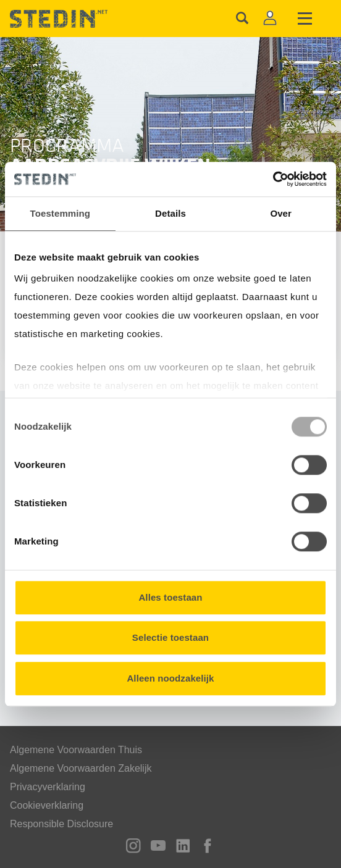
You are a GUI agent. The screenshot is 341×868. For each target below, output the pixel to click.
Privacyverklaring (48, 787)
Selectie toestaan (170, 637)
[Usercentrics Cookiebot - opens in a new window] (273, 179)
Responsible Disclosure (61, 824)
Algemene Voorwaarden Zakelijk (81, 768)
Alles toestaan (170, 597)
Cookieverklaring (47, 805)
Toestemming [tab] (61, 213)
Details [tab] (170, 213)
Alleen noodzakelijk (170, 678)
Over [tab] (281, 213)
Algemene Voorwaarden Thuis (76, 750)
